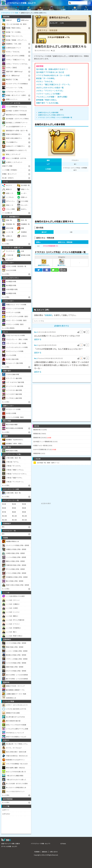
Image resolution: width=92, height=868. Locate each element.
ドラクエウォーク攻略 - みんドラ (21, 3)
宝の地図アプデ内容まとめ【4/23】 (51, 72)
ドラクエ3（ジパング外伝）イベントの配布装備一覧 (55, 117)
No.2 (36, 345)
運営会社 (45, 852)
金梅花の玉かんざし (44, 265)
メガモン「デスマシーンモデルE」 (50, 91)
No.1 (36, 358)
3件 (54, 50)
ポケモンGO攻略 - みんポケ (9, 846)
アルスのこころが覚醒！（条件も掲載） (52, 97)
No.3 (36, 332)
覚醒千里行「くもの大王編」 (48, 103)
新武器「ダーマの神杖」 (46, 78)
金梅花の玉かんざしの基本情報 (48, 112)
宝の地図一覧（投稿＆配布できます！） (52, 69)
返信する (38, 339)
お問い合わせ (54, 852)
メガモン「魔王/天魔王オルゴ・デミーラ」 (54, 84)
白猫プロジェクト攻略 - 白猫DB (10, 843)
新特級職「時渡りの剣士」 (47, 100)
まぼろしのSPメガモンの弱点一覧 (50, 88)
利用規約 (37, 852)
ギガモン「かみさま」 (45, 81)
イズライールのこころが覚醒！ (49, 94)
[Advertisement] (62, 195)
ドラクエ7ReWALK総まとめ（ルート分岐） (54, 75)
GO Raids (63, 843)
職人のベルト (62, 265)
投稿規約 (49, 315)
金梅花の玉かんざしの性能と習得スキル (51, 115)
